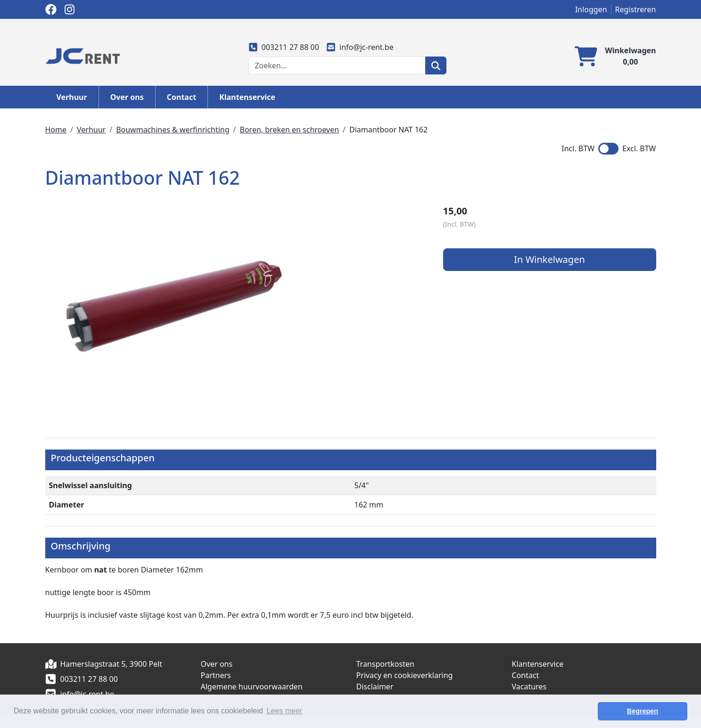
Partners (216, 674)
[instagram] (70, 9)
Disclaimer (375, 685)
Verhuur (72, 97)
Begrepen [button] (654, 711)
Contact (181, 97)
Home (56, 130)
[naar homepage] (83, 55)
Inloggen (591, 9)
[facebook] (51, 9)
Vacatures (529, 685)
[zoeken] (436, 65)
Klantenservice (247, 97)
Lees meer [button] (285, 711)
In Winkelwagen (558, 260)
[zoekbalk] (337, 65)
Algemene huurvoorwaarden (252, 685)
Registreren (636, 9)
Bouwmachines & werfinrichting (173, 130)
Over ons (127, 97)
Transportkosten (385, 663)
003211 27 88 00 (284, 47)
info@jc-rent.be (360, 47)
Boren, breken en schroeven (290, 130)
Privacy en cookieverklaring (405, 674)
